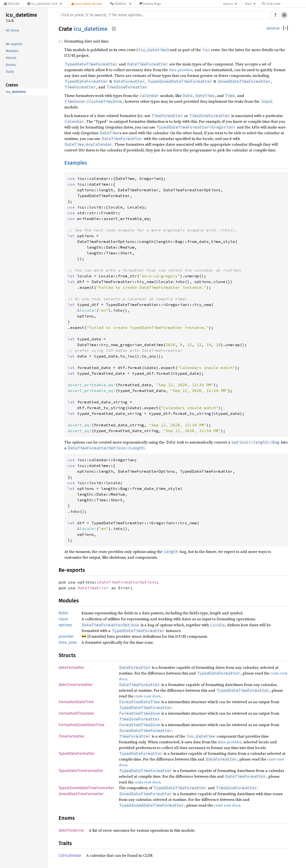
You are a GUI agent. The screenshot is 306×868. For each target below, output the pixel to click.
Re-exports (14, 44)
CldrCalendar (70, 855)
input (63, 619)
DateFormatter (71, 667)
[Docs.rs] (12, 4)
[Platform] (121, 4)
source (273, 28)
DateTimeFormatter (76, 685)
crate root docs (147, 696)
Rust (248, 4)
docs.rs (228, 4)
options (65, 625)
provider (66, 636)
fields (63, 613)
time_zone (68, 642)
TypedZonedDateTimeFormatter (86, 788)
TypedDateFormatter (77, 753)
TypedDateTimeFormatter (81, 771)
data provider (181, 70)
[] (286, 28)
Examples (76, 163)
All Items (12, 30)
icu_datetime (21, 15)
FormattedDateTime (76, 702)
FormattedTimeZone (76, 713)
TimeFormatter (72, 736)
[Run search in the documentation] (164, 15)
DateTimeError (93, 588)
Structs (11, 58)
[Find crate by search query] (286, 4)
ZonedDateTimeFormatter (81, 794)
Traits (10, 72)
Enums (11, 65)
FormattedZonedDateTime (82, 725)
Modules (12, 51)
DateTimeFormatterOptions (128, 582)
